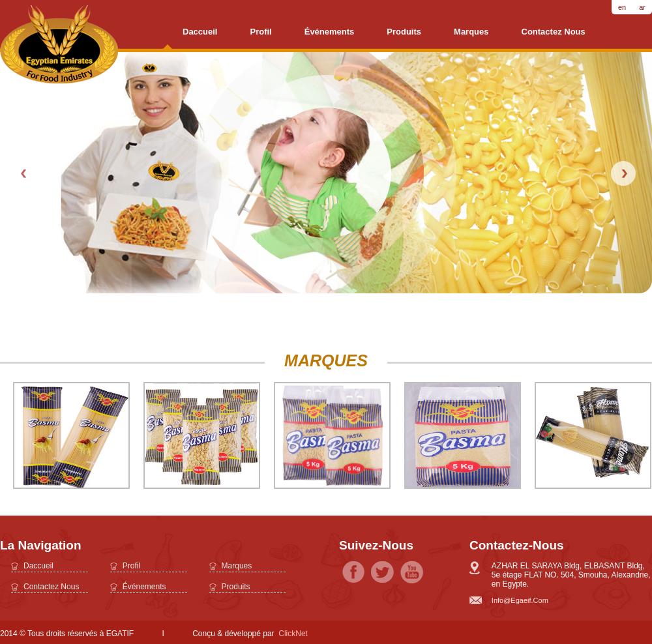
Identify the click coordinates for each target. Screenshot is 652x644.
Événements (330, 32)
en (622, 7)
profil (260, 32)
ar (642, 7)
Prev (25, 173)
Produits (404, 32)
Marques (471, 32)
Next (623, 173)
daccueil (200, 32)
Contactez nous (554, 32)
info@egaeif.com (520, 600)
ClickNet (293, 634)
